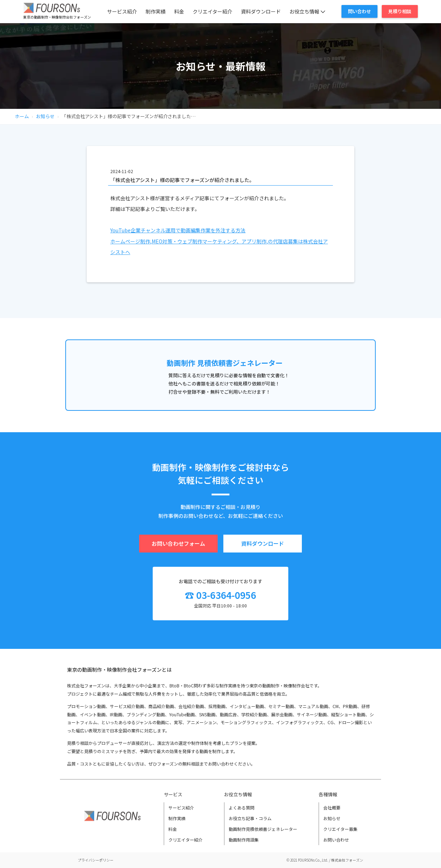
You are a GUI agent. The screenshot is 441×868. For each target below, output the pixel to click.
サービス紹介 (122, 11)
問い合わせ (359, 11)
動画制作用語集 (244, 840)
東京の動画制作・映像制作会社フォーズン (57, 17)
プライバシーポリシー (96, 860)
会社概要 (332, 808)
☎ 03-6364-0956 (220, 595)
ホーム (22, 116)
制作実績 (156, 11)
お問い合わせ (336, 840)
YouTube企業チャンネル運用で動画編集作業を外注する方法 (178, 230)
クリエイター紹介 (212, 11)
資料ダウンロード (261, 11)
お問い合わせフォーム (178, 543)
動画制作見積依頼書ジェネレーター (263, 829)
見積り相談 (400, 11)
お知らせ (45, 116)
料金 (179, 11)
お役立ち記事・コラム (250, 818)
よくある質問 (242, 808)
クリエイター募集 (340, 829)
